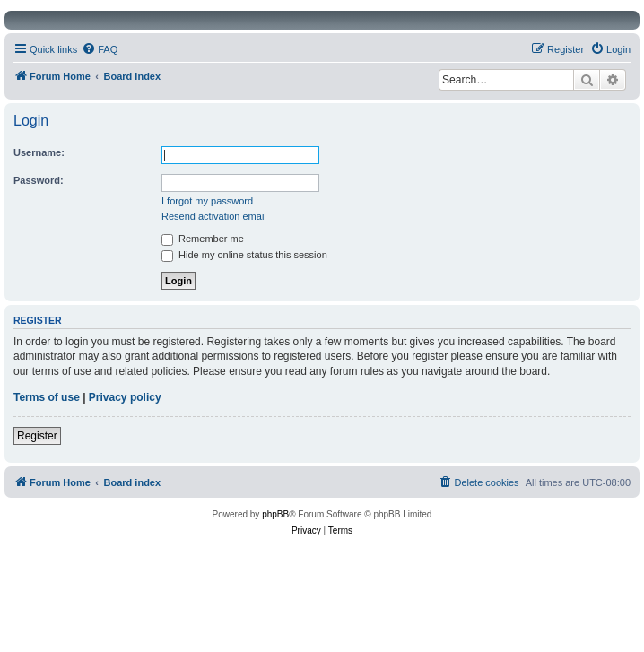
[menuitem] (100, 49)
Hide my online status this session (244, 255)
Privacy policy (125, 397)
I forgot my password (207, 201)
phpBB (275, 514)
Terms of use (47, 397)
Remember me (203, 239)
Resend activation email (214, 216)
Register (37, 436)
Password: (39, 180)
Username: (39, 152)
